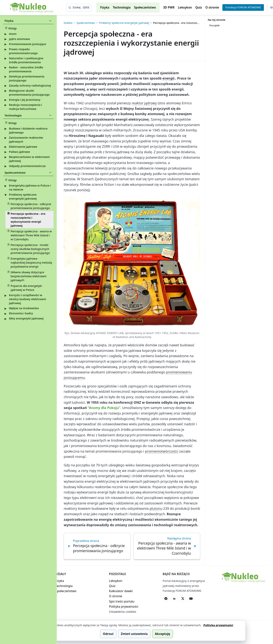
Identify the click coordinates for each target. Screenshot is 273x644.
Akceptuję (162, 634)
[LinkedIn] (174, 599)
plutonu (156, 508)
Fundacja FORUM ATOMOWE (243, 7)
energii (168, 78)
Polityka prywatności (124, 607)
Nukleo (68, 23)
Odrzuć (108, 634)
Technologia (122, 7)
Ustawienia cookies (123, 612)
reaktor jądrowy (144, 103)
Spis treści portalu (122, 601)
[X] (183, 599)
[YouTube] (191, 599)
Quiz (199, 7)
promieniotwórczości (162, 451)
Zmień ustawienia (134, 634)
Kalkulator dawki (121, 591)
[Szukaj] (79, 8)
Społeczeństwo (145, 7)
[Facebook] (166, 599)
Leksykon (185, 7)
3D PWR (169, 7)
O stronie (212, 7)
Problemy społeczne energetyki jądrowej (124, 23)
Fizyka (105, 7)
